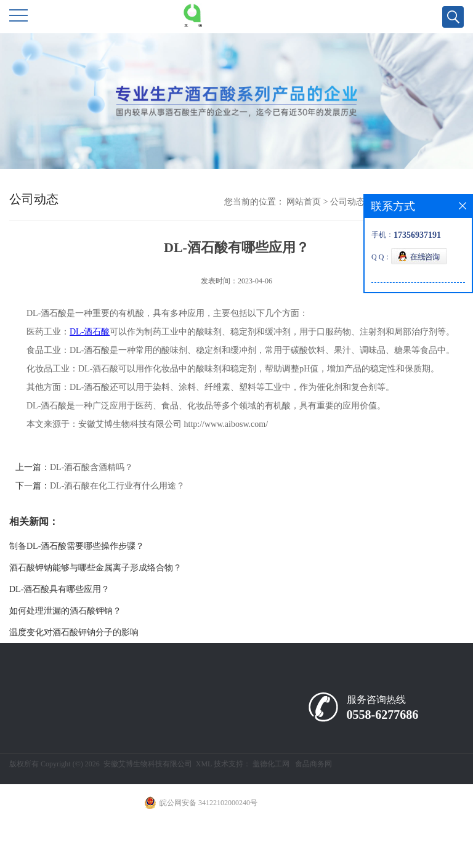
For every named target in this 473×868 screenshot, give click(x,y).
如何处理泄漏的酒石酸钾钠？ (65, 611)
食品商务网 (313, 764)
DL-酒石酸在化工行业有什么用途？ (117, 486)
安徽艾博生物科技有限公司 (148, 764)
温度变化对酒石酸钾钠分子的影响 (74, 632)
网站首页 (304, 202)
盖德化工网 (271, 764)
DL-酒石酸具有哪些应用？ (59, 589)
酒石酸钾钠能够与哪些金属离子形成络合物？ (95, 568)
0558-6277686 (383, 715)
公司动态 (347, 202)
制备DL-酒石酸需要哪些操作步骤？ (77, 546)
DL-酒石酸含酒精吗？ (91, 467)
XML (204, 764)
